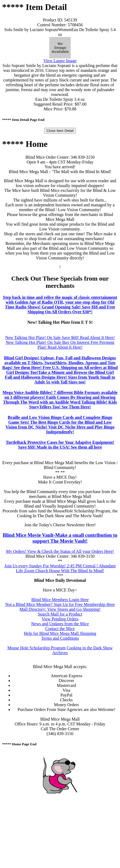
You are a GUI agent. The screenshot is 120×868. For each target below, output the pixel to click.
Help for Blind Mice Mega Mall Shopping (60, 633)
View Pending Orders (60, 619)
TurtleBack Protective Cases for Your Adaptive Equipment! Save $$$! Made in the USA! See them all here (60, 445)
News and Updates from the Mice (60, 624)
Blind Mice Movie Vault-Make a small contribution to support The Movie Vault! (60, 538)
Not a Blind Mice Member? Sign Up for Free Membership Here (60, 604)
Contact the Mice (60, 629)
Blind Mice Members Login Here (60, 600)
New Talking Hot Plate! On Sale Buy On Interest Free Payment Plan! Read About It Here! (60, 345)
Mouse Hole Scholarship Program (37, 648)
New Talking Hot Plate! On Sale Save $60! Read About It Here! (60, 338)
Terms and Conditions (60, 638)
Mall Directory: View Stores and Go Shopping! (60, 609)
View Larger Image (60, 61)
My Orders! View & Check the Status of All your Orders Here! (60, 551)
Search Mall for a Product (60, 614)
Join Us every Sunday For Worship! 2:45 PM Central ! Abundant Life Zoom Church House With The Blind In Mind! (60, 568)
